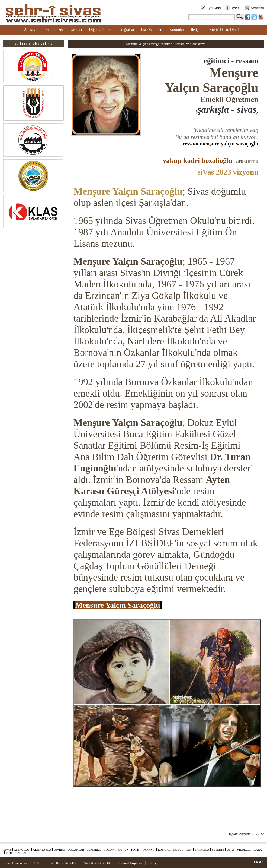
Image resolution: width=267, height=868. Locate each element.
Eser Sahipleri (152, 30)
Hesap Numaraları (15, 863)
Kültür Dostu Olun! (224, 30)
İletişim (197, 30)
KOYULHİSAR (183, 850)
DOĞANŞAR (76, 850)
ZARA (258, 850)
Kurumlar (176, 30)
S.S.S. (38, 863)
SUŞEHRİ (218, 850)
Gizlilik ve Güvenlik (97, 863)
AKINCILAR (22, 850)
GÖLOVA (110, 850)
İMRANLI (149, 850)
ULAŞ (231, 850)
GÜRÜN (123, 850)
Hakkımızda (54, 30)
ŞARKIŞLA (202, 850)
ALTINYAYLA (42, 850)
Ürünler (76, 30)
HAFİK (136, 850)
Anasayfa (31, 30)
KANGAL (164, 850)
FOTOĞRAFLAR (17, 853)
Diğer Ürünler (100, 30)
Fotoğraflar (126, 30)
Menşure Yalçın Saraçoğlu (128, 191)
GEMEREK (94, 850)
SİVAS (7, 850)
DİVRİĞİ (59, 850)
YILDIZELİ (244, 850)
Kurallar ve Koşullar (63, 863)
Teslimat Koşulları (130, 863)
